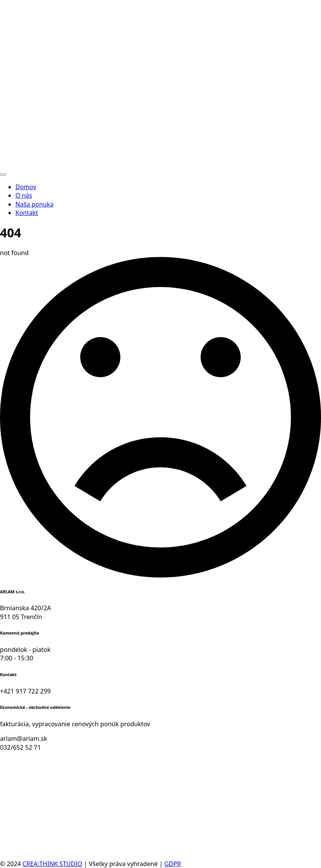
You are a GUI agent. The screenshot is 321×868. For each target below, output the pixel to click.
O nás (24, 195)
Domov (26, 187)
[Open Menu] (3, 175)
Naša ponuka (35, 204)
